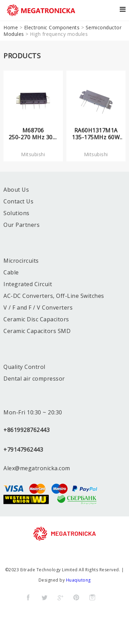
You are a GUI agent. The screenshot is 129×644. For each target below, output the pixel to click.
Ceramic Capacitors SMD (37, 331)
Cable (11, 272)
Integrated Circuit (28, 284)
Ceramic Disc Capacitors (36, 319)
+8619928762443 (26, 430)
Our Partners (21, 225)
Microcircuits (21, 261)
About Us (16, 190)
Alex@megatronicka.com (37, 468)
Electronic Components (52, 27)
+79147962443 (23, 450)
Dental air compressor (34, 379)
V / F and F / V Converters (38, 308)
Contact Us (18, 201)
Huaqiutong (78, 580)
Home (11, 27)
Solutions (17, 213)
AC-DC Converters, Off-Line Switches (54, 296)
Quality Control (24, 367)
